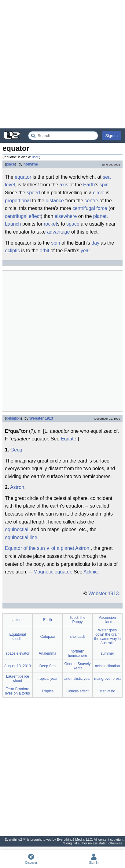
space (73, 224)
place (11, 164)
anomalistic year (77, 679)
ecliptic (12, 251)
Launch (13, 224)
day (95, 243)
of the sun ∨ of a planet (49, 548)
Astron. (18, 487)
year (85, 251)
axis (64, 185)
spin (104, 185)
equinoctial (17, 529)
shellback (77, 637)
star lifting (107, 691)
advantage (59, 232)
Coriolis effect (77, 691)
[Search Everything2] (63, 136)
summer (107, 653)
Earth (89, 185)
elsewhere (66, 216)
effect (35, 216)
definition (13, 418)
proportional (18, 201)
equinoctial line (21, 537)
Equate (69, 439)
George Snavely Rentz (77, 666)
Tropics (48, 691)
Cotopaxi (48, 637)
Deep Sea (48, 666)
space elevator (17, 653)
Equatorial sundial (17, 637)
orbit (44, 251)
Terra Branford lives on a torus (18, 691)
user (35, 157)
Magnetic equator (52, 572)
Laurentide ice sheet (18, 679)
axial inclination (107, 666)
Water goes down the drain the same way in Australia (107, 637)
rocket (50, 224)
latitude (18, 620)
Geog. (17, 450)
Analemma (48, 653)
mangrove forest (107, 679)
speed (33, 193)
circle (99, 193)
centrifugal (16, 216)
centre (91, 201)
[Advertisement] (63, 64)
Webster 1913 (41, 418)
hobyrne (31, 164)
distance (55, 201)
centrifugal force (90, 208)
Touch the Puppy (77, 620)
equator (23, 177)
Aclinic (90, 572)
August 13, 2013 (18, 666)
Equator (13, 548)
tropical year (48, 679)
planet (100, 216)
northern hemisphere (77, 653)
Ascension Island (107, 620)
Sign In (112, 136)
